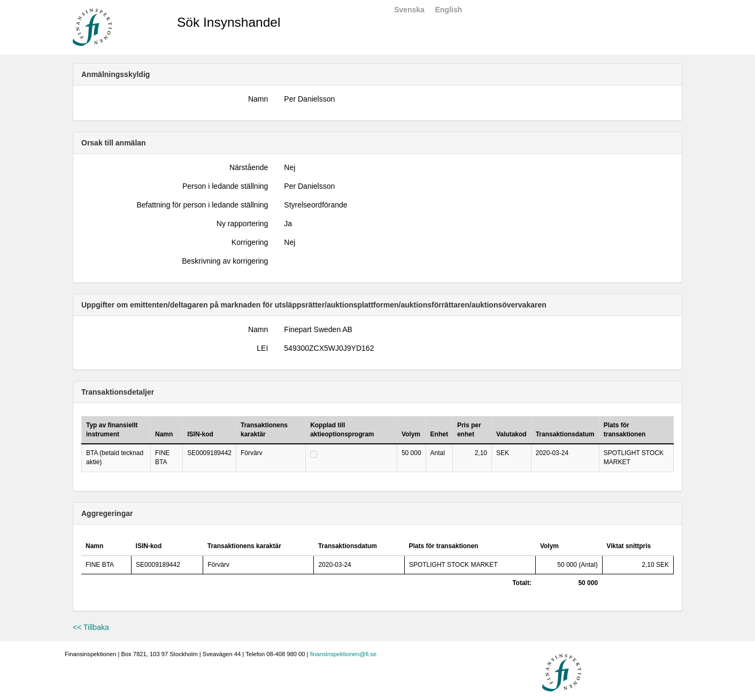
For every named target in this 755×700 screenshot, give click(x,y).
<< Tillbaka (91, 627)
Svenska (409, 10)
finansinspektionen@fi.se (344, 654)
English (449, 10)
